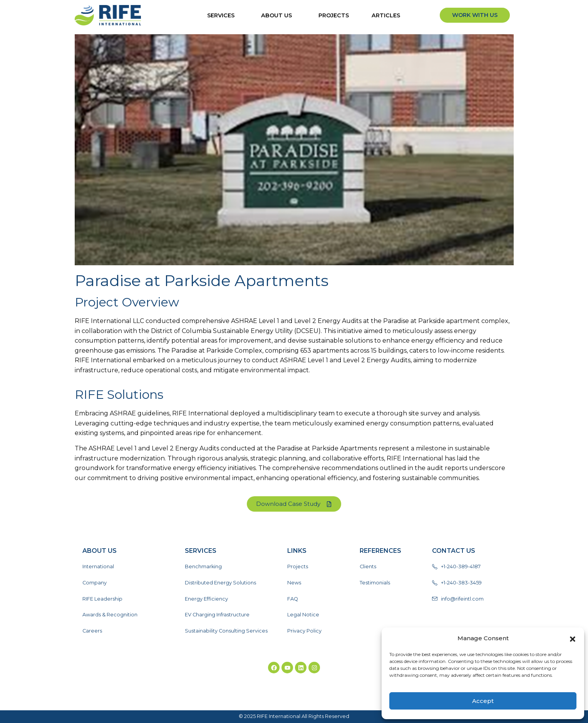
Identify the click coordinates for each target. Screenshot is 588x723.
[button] (573, 638)
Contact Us (454, 551)
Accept (483, 701)
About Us (278, 15)
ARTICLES (388, 15)
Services (223, 15)
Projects (334, 15)
